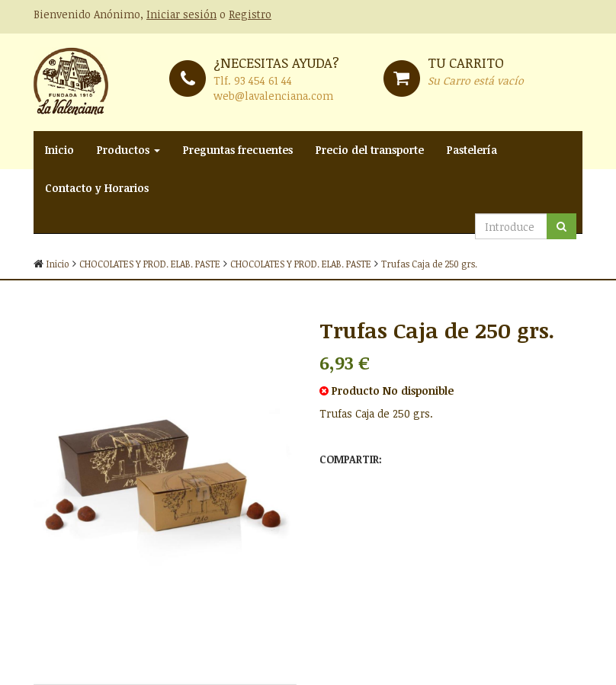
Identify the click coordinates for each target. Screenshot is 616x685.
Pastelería (472, 150)
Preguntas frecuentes (238, 150)
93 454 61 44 (263, 80)
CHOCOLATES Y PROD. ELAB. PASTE (150, 264)
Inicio (59, 150)
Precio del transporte (370, 150)
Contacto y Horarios (97, 188)
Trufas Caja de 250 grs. (429, 264)
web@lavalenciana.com (273, 96)
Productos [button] (128, 150)
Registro (250, 14)
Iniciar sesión (181, 14)
